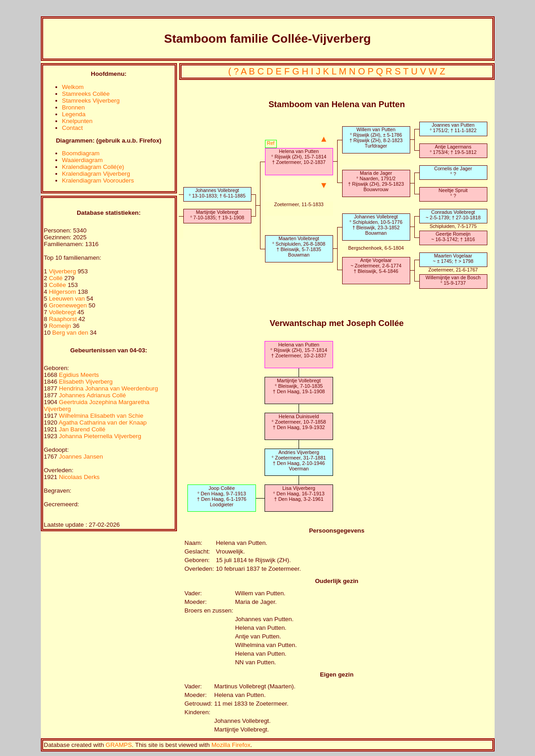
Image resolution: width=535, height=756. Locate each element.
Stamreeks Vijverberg (91, 101)
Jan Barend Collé (82, 429)
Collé (57, 278)
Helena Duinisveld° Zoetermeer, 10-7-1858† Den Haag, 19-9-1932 (299, 422)
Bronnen (74, 107)
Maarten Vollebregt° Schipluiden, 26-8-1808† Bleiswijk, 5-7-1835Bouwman (299, 247)
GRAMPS (119, 745)
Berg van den (70, 333)
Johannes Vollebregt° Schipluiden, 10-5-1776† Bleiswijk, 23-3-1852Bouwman (376, 225)
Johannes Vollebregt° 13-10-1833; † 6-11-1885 (217, 193)
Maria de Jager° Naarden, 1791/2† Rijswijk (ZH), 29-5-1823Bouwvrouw (376, 181)
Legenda (74, 114)
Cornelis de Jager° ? (453, 171)
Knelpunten (77, 121)
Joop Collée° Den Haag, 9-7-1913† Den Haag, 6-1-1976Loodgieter (222, 496)
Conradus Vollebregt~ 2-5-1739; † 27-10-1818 (453, 215)
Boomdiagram (81, 153)
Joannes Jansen (81, 457)
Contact (73, 128)
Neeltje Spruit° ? (453, 193)
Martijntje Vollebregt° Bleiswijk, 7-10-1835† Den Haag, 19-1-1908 (299, 386)
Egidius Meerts (79, 375)
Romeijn (61, 326)
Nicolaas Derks (79, 477)
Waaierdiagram (83, 160)
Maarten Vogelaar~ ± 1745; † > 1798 (453, 258)
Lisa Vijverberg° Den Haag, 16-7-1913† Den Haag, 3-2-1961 (299, 494)
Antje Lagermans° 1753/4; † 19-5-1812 (453, 149)
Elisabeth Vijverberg (86, 382)
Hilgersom (64, 292)
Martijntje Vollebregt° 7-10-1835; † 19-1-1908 (217, 215)
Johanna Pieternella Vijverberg (100, 436)
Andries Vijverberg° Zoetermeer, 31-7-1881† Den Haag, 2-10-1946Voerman (299, 460)
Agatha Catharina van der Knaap (103, 422)
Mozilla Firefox (231, 745)
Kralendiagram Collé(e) (93, 167)
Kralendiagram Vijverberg (96, 174)
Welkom (73, 87)
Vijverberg (63, 271)
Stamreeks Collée (86, 94)
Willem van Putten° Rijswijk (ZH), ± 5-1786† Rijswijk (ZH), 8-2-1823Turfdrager (376, 138)
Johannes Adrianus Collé (92, 395)
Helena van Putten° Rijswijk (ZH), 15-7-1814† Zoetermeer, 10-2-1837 (299, 157)
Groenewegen (69, 305)
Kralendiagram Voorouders (98, 180)
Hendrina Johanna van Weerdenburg (108, 388)
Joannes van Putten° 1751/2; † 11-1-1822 (453, 128)
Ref (271, 143)
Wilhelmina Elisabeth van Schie (101, 416)
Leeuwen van (67, 299)
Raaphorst (64, 319)
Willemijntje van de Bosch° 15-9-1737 (453, 280)
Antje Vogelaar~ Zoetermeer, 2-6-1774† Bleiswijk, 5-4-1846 (376, 266)
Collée (59, 285)
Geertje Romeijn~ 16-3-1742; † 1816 (453, 237)
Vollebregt (63, 312)
